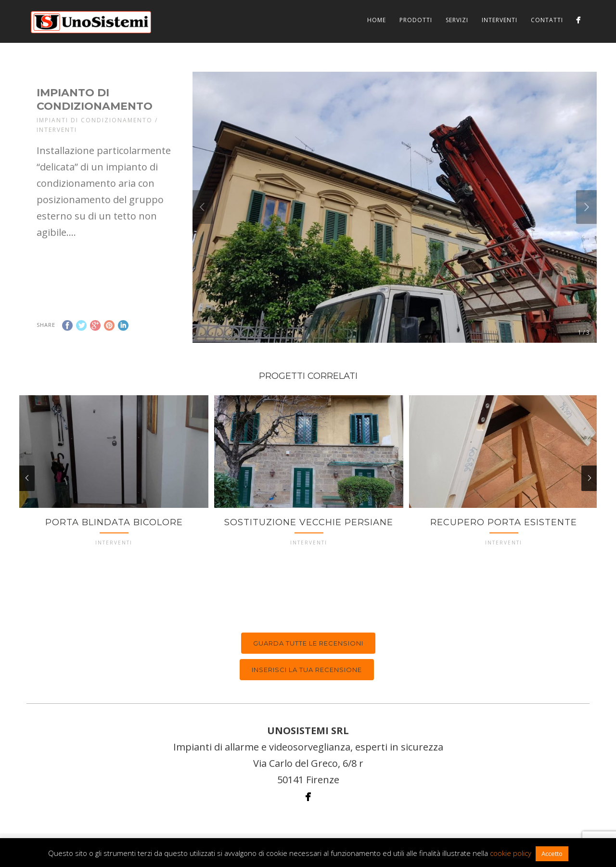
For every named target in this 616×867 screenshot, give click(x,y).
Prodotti (416, 20)
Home (377, 20)
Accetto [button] (552, 854)
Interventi (500, 20)
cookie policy (511, 853)
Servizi (457, 20)
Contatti (547, 20)
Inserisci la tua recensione (307, 670)
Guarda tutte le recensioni (308, 643)
